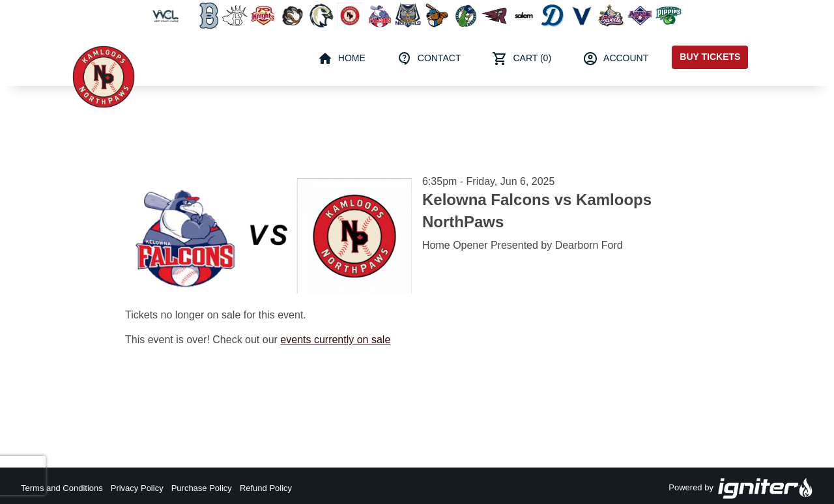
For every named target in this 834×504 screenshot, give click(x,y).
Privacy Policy (137, 488)
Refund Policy (266, 488)
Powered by (741, 488)
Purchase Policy (202, 488)
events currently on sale (335, 340)
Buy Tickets (710, 57)
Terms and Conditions (62, 488)
